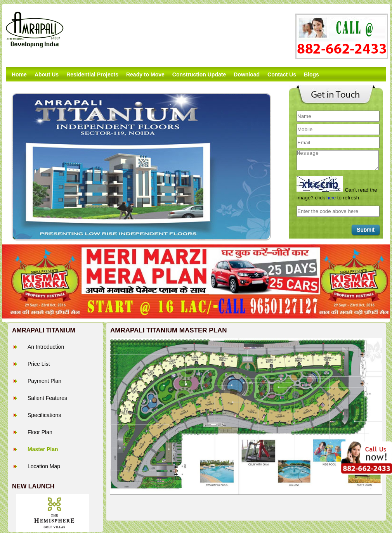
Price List (39, 364)
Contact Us (282, 74)
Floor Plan (40, 432)
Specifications (44, 415)
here (331, 198)
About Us (47, 74)
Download (247, 74)
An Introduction (46, 347)
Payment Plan (44, 381)
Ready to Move (145, 74)
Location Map (44, 466)
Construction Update (199, 74)
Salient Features (47, 398)
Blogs (311, 74)
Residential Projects (92, 74)
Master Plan (43, 449)
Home (19, 74)
